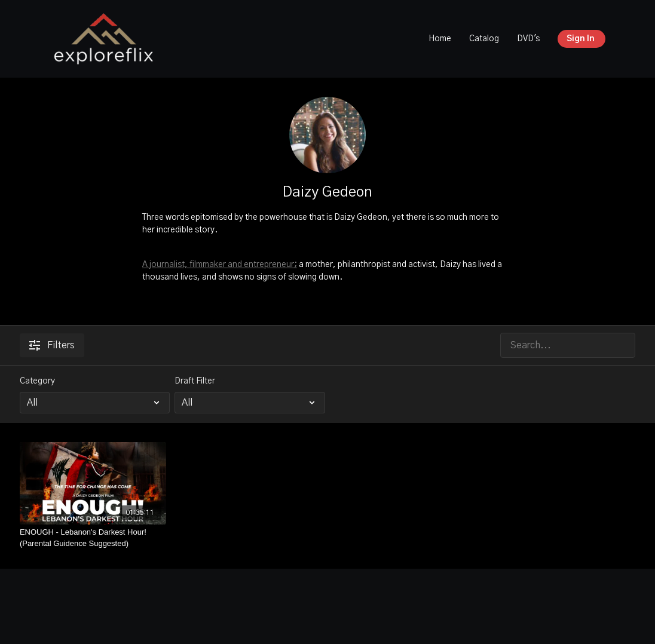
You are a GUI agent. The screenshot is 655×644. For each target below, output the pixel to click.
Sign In (581, 39)
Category (37, 381)
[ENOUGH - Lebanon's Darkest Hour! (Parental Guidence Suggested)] (93, 538)
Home (440, 39)
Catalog (484, 39)
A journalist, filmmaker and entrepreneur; (220, 265)
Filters (52, 345)
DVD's (528, 39)
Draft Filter (195, 381)
